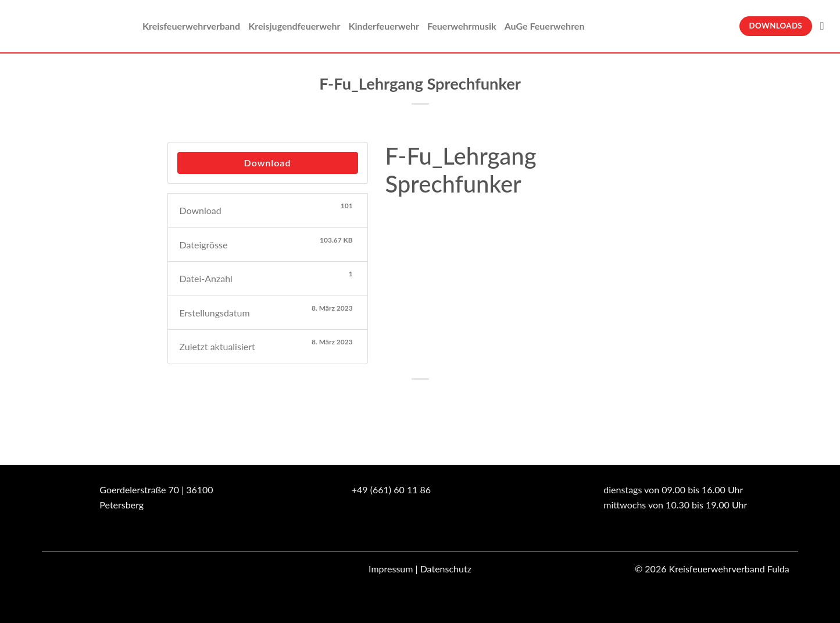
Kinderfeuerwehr (384, 26)
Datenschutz (446, 569)
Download (268, 163)
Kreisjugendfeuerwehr (294, 26)
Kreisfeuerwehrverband (191, 26)
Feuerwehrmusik (462, 26)
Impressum (391, 569)
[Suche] (826, 26)
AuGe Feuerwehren (545, 26)
